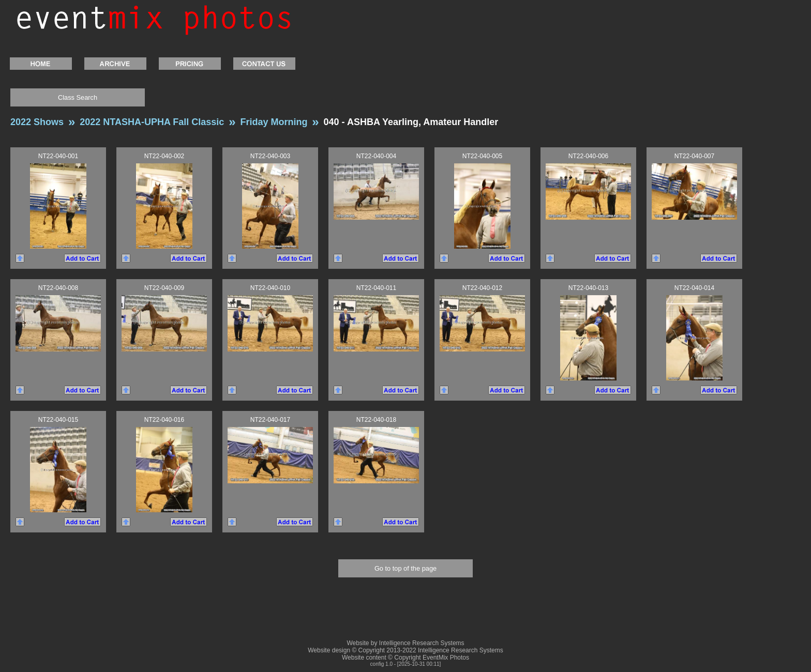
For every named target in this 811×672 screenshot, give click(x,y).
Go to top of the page (405, 568)
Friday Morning (274, 122)
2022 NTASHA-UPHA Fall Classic (152, 122)
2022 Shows (37, 122)
